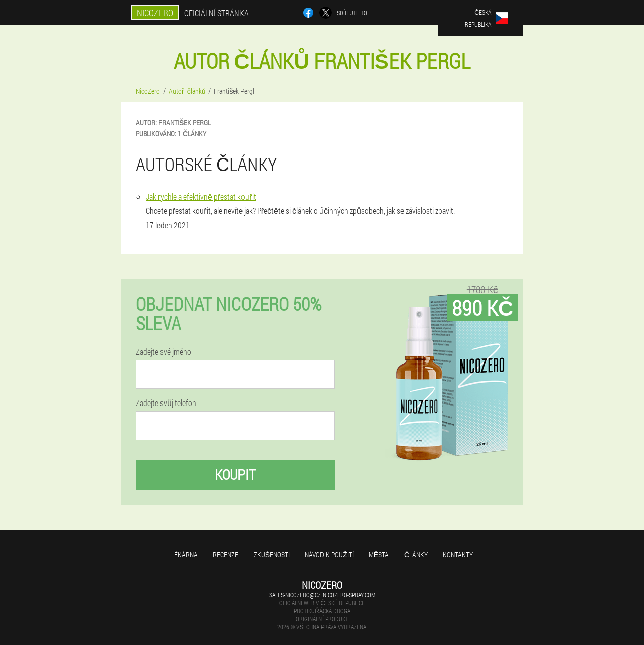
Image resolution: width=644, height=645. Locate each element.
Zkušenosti (272, 555)
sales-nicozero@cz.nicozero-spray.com (322, 595)
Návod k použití (329, 555)
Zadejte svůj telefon (166, 403)
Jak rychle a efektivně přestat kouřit (201, 196)
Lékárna (184, 555)
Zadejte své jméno (164, 352)
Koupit (235, 475)
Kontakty (458, 555)
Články (416, 555)
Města (379, 555)
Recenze (226, 555)
